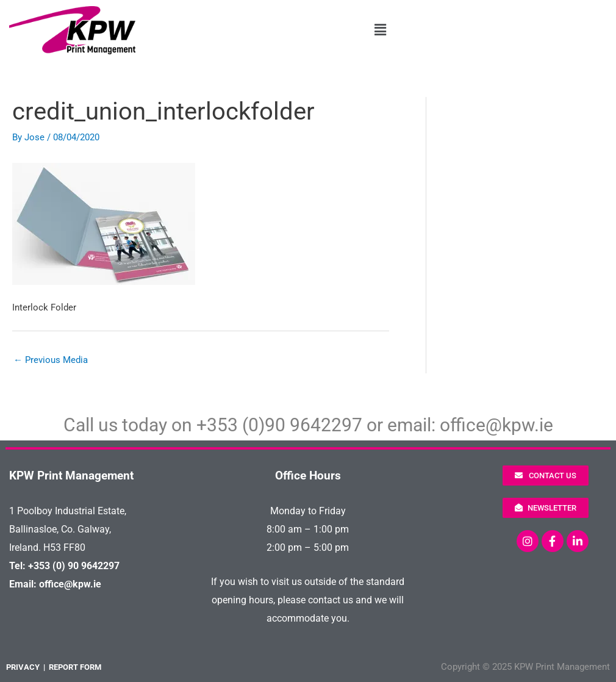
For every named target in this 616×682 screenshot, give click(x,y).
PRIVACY (23, 667)
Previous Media (51, 360)
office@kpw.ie (496, 425)
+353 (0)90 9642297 (279, 425)
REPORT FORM (75, 667)
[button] (381, 31)
